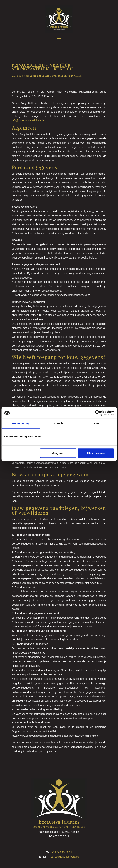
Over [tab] (97, 423)
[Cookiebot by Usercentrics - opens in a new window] (98, 413)
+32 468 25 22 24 (62, 852)
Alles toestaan (96, 453)
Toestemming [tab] (21, 423)
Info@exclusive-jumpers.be (63, 857)
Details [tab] (59, 423)
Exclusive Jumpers (59, 822)
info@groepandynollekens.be (29, 121)
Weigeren (58, 453)
